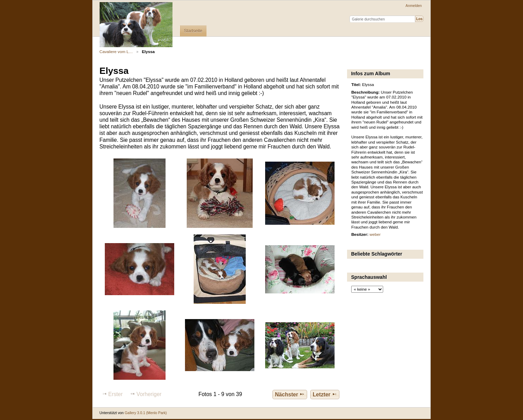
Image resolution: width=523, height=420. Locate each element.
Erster (112, 394)
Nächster (290, 394)
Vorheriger (146, 394)
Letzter (325, 394)
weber (375, 234)
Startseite (193, 31)
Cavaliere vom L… (116, 52)
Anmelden (414, 6)
